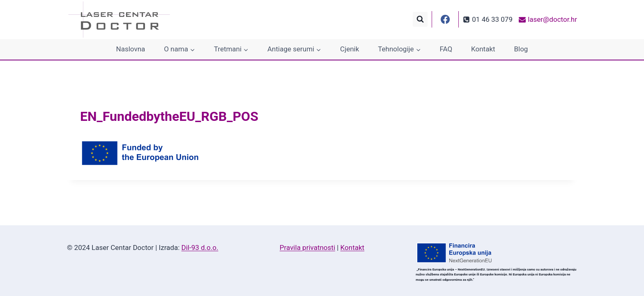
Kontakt (483, 49)
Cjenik (350, 49)
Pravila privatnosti (307, 247)
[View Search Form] (420, 19)
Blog (521, 49)
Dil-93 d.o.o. (200, 247)
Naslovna (131, 49)
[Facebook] (445, 19)
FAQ (446, 49)
